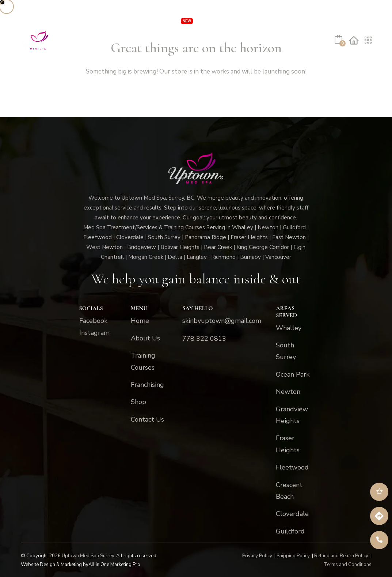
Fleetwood (292, 467)
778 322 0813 (204, 339)
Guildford (290, 531)
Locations (248, 20)
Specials (213, 20)
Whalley (289, 328)
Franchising (295, 20)
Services (68, 20)
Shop (114, 60)
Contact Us (147, 60)
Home (140, 321)
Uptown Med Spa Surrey (88, 556)
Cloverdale (292, 514)
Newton (288, 392)
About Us (77, 60)
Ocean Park (293, 374)
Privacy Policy (257, 556)
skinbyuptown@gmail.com (222, 321)
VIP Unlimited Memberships (137, 20)
